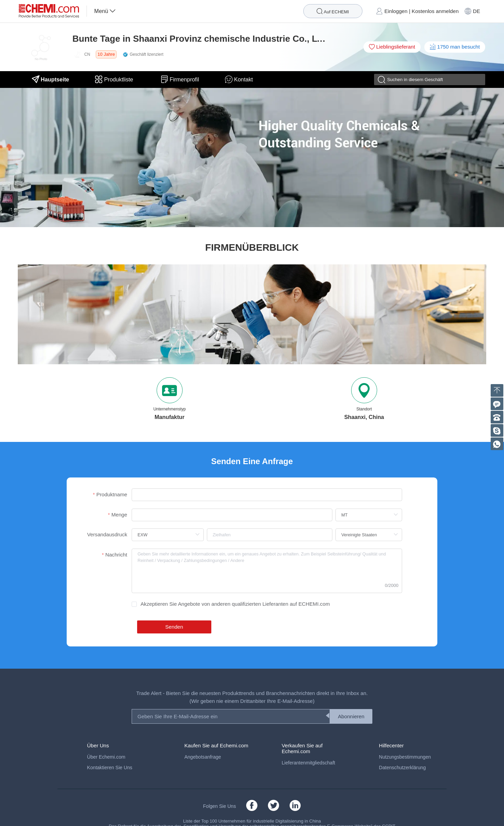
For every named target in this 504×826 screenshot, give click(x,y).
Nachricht (116, 555)
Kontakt (239, 79)
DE (476, 11)
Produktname (112, 494)
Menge (119, 515)
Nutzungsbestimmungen (405, 757)
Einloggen (396, 11)
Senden (174, 627)
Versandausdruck (107, 534)
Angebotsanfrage (203, 757)
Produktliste (115, 79)
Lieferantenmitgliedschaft (309, 763)
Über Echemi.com (106, 757)
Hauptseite (51, 79)
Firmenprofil (180, 79)
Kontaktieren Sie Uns (110, 768)
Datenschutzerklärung (402, 768)
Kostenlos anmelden (435, 11)
